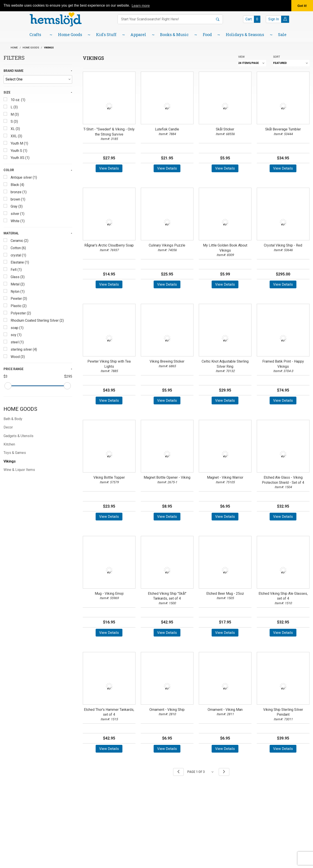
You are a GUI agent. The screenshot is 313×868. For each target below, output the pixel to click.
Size (7, 92)
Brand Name (14, 71)
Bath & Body (13, 419)
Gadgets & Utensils (18, 436)
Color (9, 170)
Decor (8, 427)
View (241, 57)
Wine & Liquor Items (19, 470)
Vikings (10, 461)
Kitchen (9, 444)
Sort (277, 57)
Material (11, 233)
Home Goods (20, 409)
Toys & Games (15, 453)
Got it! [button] (302, 6)
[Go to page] (201, 772)
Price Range (14, 369)
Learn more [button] (141, 6)
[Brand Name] (38, 79)
